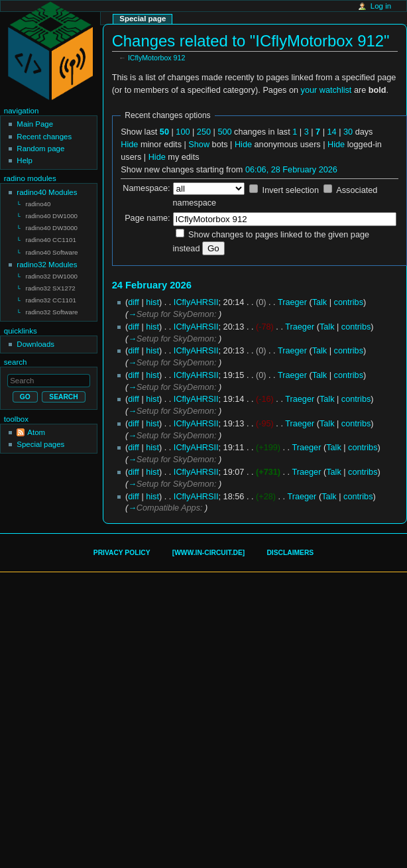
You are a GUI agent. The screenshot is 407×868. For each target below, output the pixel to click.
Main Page (35, 124)
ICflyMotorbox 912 (156, 58)
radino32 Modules (47, 261)
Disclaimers (290, 553)
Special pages (40, 438)
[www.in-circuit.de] (208, 553)
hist (152, 302)
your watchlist (326, 90)
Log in (381, 6)
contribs (349, 302)
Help (25, 160)
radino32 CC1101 (51, 295)
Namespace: (146, 188)
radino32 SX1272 (51, 284)
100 (183, 132)
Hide (129, 145)
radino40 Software (52, 250)
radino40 (38, 204)
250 (204, 132)
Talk (320, 302)
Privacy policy (122, 553)
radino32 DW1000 (52, 273)
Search (16, 356)
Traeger (292, 302)
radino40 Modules (47, 192)
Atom (36, 426)
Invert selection (291, 190)
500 (224, 132)
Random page (40, 149)
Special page (143, 19)
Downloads (35, 338)
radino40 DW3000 (52, 226)
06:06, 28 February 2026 (291, 170)
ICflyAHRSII (196, 302)
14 (332, 132)
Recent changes (44, 137)
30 (348, 132)
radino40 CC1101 (51, 238)
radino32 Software (52, 307)
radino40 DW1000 (52, 215)
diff (134, 302)
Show (199, 145)
